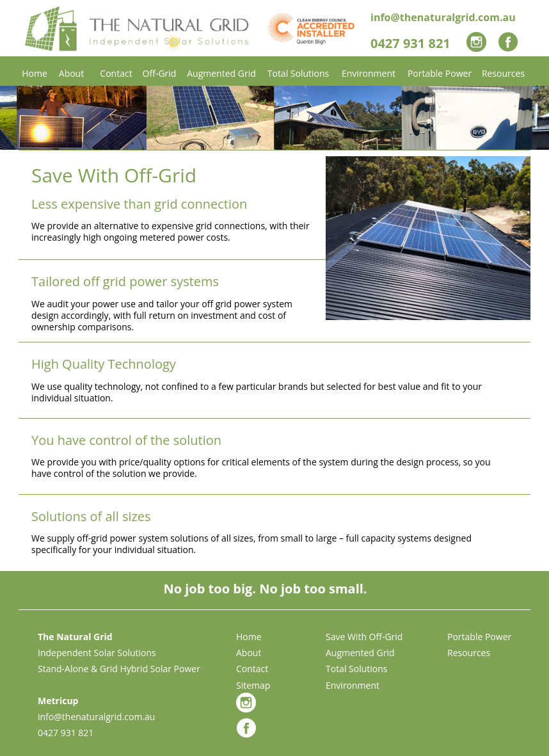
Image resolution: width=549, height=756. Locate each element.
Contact (252, 669)
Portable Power (479, 637)
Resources (469, 653)
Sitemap (253, 685)
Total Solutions (357, 669)
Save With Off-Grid (364, 637)
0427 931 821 (66, 733)
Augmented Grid (360, 653)
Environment (353, 685)
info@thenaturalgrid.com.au (96, 717)
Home (249, 637)
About (249, 653)
